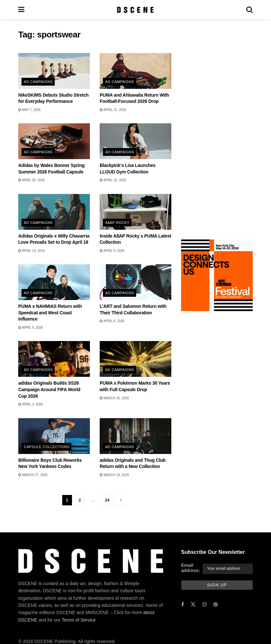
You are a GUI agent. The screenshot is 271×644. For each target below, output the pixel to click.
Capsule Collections (47, 447)
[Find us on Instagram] (205, 605)
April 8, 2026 (112, 321)
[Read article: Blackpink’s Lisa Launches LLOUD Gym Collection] (135, 141)
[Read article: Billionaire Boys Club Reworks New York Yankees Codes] (54, 436)
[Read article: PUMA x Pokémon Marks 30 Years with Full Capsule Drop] (135, 359)
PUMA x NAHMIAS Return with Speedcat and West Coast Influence (50, 313)
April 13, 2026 (31, 251)
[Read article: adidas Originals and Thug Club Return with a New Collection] (135, 436)
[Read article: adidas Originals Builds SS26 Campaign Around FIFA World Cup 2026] (54, 359)
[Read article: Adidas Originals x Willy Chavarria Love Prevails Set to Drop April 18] (54, 212)
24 (107, 500)
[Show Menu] (21, 10)
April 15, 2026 (113, 180)
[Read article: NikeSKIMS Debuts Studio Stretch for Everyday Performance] (54, 71)
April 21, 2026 (113, 110)
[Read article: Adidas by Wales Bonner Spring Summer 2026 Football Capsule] (54, 141)
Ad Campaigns (38, 82)
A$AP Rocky (117, 223)
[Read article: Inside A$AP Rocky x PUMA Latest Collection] (135, 212)
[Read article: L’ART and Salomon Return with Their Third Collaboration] (135, 282)
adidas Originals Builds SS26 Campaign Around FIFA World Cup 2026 (49, 389)
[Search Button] (250, 10)
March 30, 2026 (114, 398)
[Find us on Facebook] (183, 605)
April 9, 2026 (112, 251)
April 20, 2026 (31, 180)
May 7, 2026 (29, 110)
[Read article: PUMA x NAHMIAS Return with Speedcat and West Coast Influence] (54, 282)
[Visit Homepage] (135, 10)
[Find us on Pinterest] (216, 605)
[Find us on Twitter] (193, 605)
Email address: (191, 568)
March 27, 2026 (33, 475)
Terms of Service (79, 620)
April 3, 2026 (31, 404)
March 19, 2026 (114, 475)
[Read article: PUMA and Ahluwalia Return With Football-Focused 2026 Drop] (135, 71)
